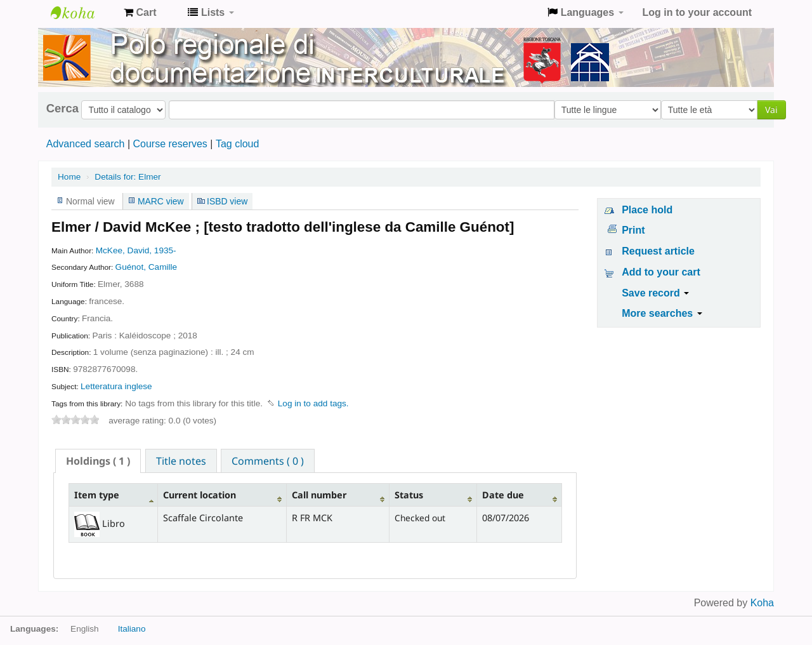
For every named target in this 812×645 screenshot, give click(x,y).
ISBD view (227, 201)
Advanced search (86, 144)
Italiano (132, 629)
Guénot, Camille (146, 267)
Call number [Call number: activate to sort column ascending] (319, 495)
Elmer (128, 177)
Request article (658, 251)
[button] (140, 13)
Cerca (62, 109)
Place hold (647, 210)
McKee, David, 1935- (136, 250)
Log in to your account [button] (697, 12)
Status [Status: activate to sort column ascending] (409, 495)
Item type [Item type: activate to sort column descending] (97, 495)
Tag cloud (238, 144)
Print (633, 230)
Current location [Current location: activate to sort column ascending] (200, 495)
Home (69, 177)
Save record (655, 293)
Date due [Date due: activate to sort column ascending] (503, 495)
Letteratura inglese (116, 386)
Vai (771, 110)
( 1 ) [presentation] (98, 461)
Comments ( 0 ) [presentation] (268, 461)
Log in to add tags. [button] (313, 403)
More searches (662, 313)
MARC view (161, 201)
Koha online (82, 13)
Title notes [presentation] (181, 461)
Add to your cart (661, 272)
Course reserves (170, 144)
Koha (762, 603)
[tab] (98, 461)
